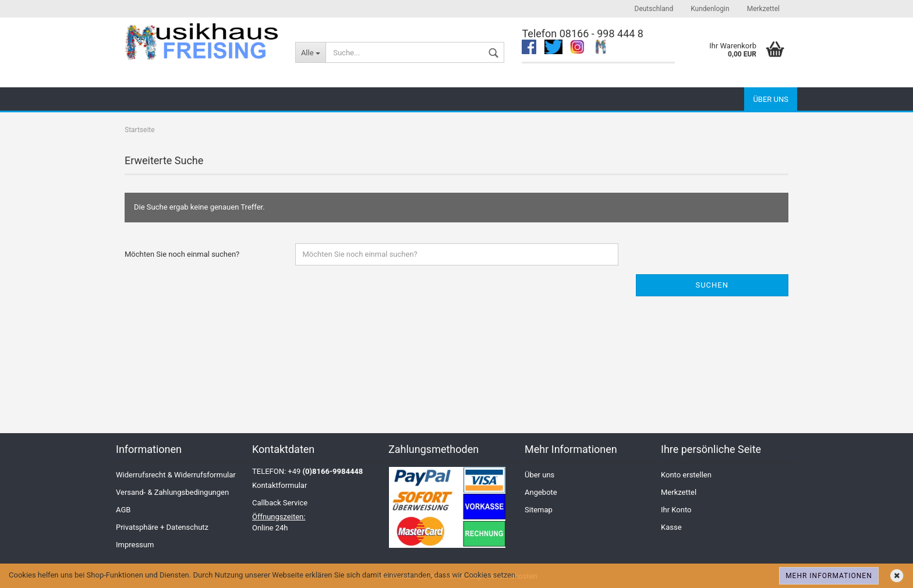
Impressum (135, 545)
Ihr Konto (676, 510)
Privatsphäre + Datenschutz (162, 527)
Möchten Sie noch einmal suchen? (182, 254)
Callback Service (280, 503)
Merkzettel (763, 9)
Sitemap (539, 510)
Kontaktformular (279, 485)
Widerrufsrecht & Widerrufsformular (176, 475)
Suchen (712, 285)
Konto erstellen (686, 475)
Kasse (671, 527)
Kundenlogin (710, 9)
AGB (123, 510)
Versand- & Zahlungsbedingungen (172, 492)
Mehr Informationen (829, 576)
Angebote (541, 492)
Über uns (771, 99)
